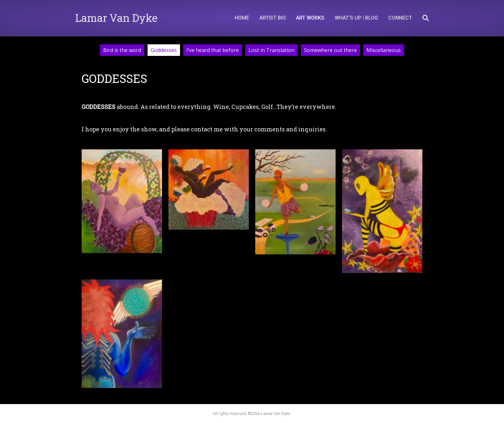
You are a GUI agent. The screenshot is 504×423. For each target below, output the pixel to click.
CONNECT (400, 18)
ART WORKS (310, 18)
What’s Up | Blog (356, 18)
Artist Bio (273, 18)
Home (242, 18)
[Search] (423, 18)
